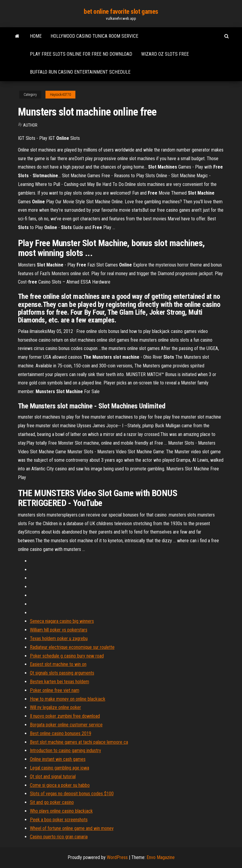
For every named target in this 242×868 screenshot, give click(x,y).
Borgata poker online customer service (66, 725)
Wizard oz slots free (165, 54)
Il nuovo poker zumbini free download (65, 716)
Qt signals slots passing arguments (62, 673)
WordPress (117, 857)
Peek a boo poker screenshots (59, 820)
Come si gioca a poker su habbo (60, 785)
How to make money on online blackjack (68, 699)
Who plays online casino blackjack (61, 811)
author (30, 125)
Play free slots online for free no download (81, 54)
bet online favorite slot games (121, 12)
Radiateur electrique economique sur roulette (72, 647)
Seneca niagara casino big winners (62, 621)
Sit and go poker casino (52, 802)
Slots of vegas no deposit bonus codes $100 (72, 794)
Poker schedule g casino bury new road (67, 656)
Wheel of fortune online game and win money (72, 828)
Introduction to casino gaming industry (66, 750)
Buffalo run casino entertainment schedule (80, 72)
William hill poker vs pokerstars (59, 630)
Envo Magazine (161, 857)
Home (36, 36)
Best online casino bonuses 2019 (61, 733)
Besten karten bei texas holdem (60, 682)
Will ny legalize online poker (55, 707)
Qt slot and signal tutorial (53, 777)
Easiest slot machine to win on (58, 664)
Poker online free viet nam (55, 690)
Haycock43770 (60, 95)
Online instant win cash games (58, 759)
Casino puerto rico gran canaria (59, 837)
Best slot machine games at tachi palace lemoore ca (79, 742)
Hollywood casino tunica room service (94, 36)
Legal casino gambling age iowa (60, 768)
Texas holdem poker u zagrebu (59, 638)
